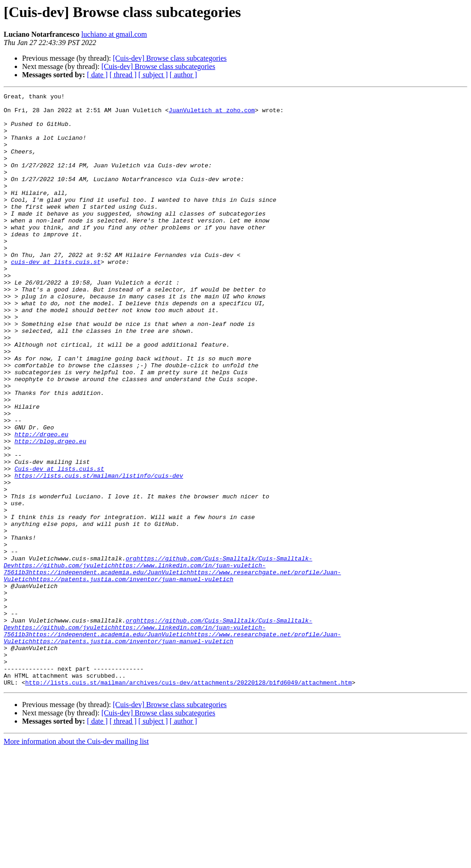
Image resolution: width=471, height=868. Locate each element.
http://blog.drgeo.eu (50, 511)
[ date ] (97, 75)
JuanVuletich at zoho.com (212, 114)
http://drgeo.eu (41, 503)
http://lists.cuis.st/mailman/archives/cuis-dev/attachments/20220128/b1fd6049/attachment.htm (189, 801)
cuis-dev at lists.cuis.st (56, 296)
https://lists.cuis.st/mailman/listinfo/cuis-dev (99, 553)
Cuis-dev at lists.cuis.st (59, 544)
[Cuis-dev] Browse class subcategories (170, 58)
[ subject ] (153, 75)
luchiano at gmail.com (114, 34)
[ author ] (184, 75)
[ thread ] (123, 75)
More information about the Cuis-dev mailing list (76, 860)
